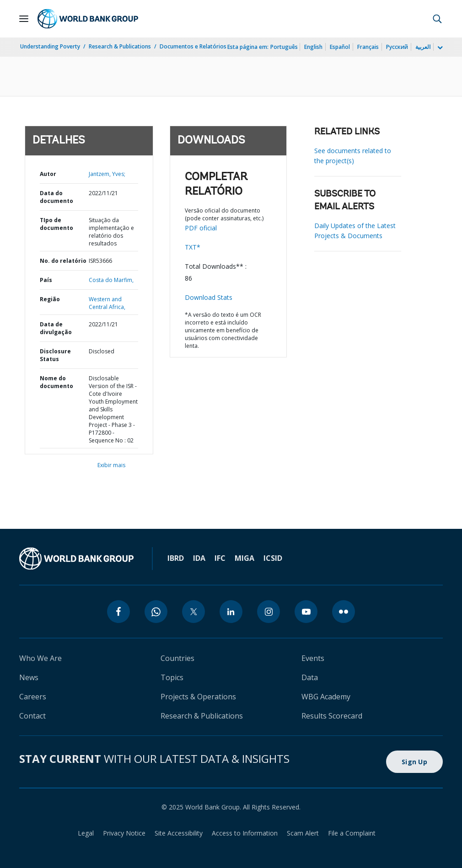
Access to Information (245, 833)
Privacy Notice (124, 833)
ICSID (273, 558)
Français (368, 47)
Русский (397, 47)
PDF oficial (201, 228)
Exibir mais (111, 465)
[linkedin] (231, 612)
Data (310, 677)
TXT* (193, 247)
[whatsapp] (156, 612)
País (46, 280)
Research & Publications (120, 46)
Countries (177, 658)
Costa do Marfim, (111, 280)
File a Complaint (352, 833)
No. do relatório (63, 261)
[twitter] (193, 612)
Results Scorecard (332, 716)
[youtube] (306, 612)
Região (50, 299)
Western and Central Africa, (107, 303)
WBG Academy (326, 697)
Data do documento (56, 197)
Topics (172, 677)
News (29, 677)
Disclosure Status (55, 355)
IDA (199, 558)
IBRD (176, 558)
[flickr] (344, 612)
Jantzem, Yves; (107, 174)
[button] (437, 19)
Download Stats (209, 297)
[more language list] (439, 48)
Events (313, 658)
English (313, 47)
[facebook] (118, 612)
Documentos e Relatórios (193, 46)
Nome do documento (56, 382)
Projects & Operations (198, 697)
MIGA (244, 558)
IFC (220, 558)
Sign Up (414, 762)
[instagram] (269, 612)
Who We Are (40, 658)
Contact (32, 716)
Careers (33, 697)
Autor (48, 174)
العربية (423, 47)
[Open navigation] (24, 19)
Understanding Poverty (50, 46)
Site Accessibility (179, 833)
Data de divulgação (56, 328)
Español (340, 47)
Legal (86, 833)
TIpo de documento (56, 224)
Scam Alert (303, 833)
